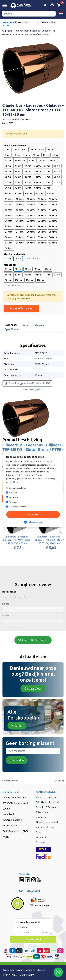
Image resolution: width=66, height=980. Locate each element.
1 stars (6, 597)
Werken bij (41, 837)
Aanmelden (17, 760)
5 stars (25, 597)
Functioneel (14, 502)
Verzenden (41, 817)
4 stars (20, 597)
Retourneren (42, 812)
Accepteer (33, 514)
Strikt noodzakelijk (17, 488)
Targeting (13, 497)
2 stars (11, 597)
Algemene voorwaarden (48, 822)
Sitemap (41, 970)
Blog (38, 832)
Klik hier (17, 726)
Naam (6, 604)
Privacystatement (25, 970)
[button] (61, 13)
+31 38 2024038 (11, 826)
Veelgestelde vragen (46, 827)
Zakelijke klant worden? (48, 802)
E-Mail (6, 616)
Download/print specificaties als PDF (27, 384)
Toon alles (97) (13, 286)
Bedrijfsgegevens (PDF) (15, 831)
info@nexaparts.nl (13, 820)
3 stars (16, 597)
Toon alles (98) (33, 259)
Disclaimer (8, 970)
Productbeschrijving (33, 325)
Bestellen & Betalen (46, 807)
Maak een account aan (47, 797)
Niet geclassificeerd (18, 507)
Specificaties (12, 329)
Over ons (40, 842)
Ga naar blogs (33, 688)
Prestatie (13, 493)
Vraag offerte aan (21, 308)
